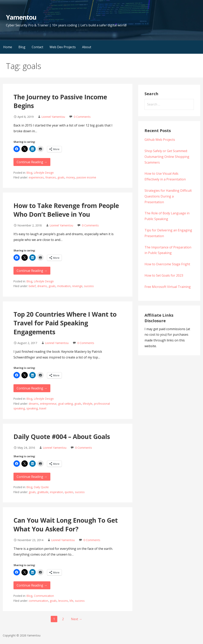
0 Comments (82, 117)
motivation (64, 286)
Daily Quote (41, 487)
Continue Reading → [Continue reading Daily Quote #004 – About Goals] (32, 477)
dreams (42, 286)
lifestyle (88, 404)
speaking (32, 408)
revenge (77, 286)
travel (43, 408)
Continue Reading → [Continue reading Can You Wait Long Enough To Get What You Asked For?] (32, 585)
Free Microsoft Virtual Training (168, 287)
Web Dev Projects (63, 47)
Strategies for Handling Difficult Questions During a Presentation (168, 196)
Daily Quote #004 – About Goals (62, 437)
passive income (86, 177)
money (70, 177)
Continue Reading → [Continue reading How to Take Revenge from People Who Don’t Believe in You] (32, 271)
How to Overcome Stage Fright (167, 264)
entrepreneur (48, 404)
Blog (22, 47)
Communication (44, 596)
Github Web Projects (160, 140)
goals (61, 177)
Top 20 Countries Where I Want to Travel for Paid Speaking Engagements (65, 323)
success (89, 286)
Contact (37, 47)
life (71, 601)
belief (32, 286)
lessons (63, 601)
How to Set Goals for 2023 (164, 275)
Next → (77, 619)
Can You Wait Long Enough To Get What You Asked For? (66, 525)
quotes (69, 492)
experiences (36, 177)
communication (38, 601)
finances (51, 177)
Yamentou (21, 17)
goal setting (65, 404)
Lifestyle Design (44, 173)
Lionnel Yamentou (53, 117)
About (87, 47)
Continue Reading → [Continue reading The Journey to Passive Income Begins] (32, 162)
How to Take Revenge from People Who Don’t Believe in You (66, 210)
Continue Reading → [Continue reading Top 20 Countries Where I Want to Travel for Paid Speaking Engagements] (32, 388)
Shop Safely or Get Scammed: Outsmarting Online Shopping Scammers (167, 157)
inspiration (56, 492)
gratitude (43, 492)
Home (8, 47)
